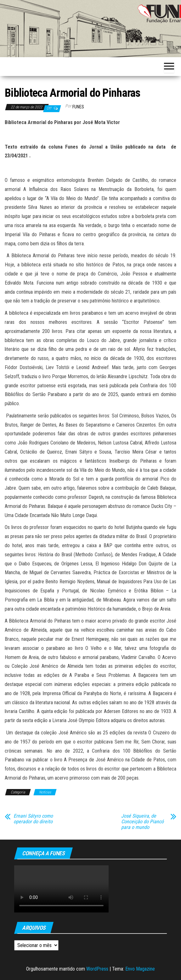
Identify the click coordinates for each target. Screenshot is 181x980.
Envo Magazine (140, 969)
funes (78, 107)
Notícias (45, 792)
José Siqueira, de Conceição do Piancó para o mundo (142, 822)
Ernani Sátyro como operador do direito (33, 819)
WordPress (97, 969)
